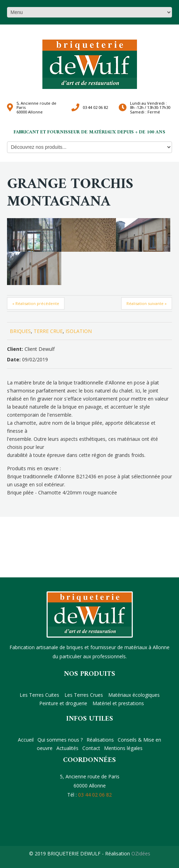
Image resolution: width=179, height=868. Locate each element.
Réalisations (100, 740)
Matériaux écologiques (134, 695)
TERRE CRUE (48, 331)
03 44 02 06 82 (95, 107)
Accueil (26, 740)
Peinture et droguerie (63, 703)
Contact (91, 748)
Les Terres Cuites (39, 695)
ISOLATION (79, 331)
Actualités (67, 748)
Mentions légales (123, 748)
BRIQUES (20, 331)
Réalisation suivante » (147, 303)
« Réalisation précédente (36, 303)
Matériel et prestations (118, 703)
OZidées (141, 853)
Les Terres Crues (84, 695)
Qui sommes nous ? (60, 740)
